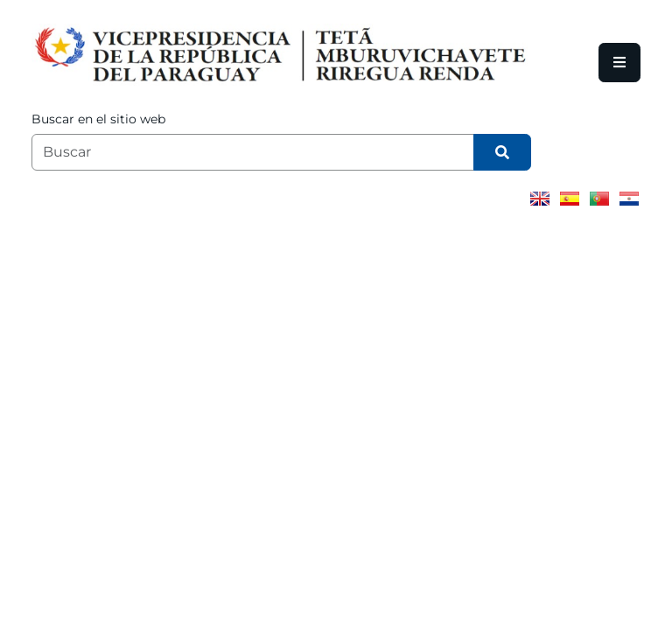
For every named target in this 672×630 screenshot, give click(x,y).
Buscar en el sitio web (98, 119)
